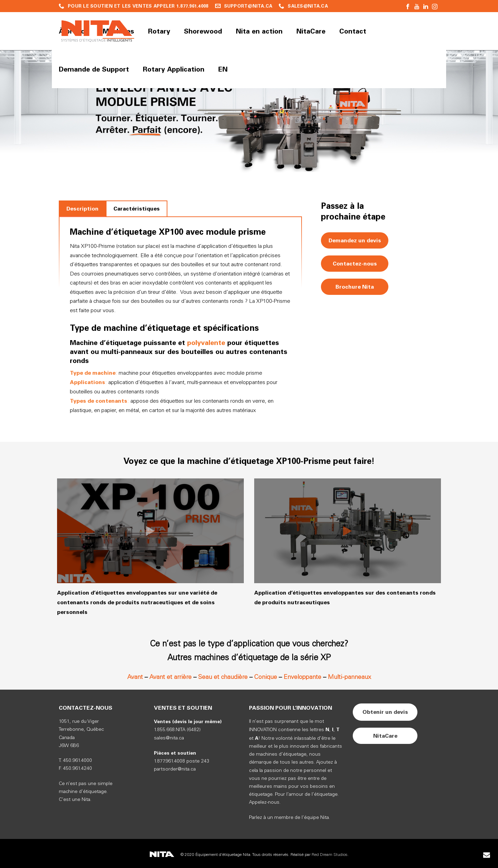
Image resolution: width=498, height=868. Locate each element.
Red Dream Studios (330, 855)
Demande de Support (94, 69)
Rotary (159, 31)
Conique (266, 677)
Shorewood (203, 31)
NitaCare (311, 31)
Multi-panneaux (349, 677)
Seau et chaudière (223, 677)
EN (223, 69)
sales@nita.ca (169, 738)
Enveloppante (302, 677)
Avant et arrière (170, 677)
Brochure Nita (355, 287)
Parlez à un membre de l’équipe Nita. (289, 818)
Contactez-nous (355, 264)
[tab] (82, 209)
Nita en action (259, 31)
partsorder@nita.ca (175, 769)
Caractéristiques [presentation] (137, 209)
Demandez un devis (355, 240)
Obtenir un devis (385, 712)
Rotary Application (174, 69)
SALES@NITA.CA (308, 6)
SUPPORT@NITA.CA (248, 6)
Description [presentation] (82, 209)
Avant (135, 677)
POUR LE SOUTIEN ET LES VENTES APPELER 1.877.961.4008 (138, 6)
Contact (353, 31)
